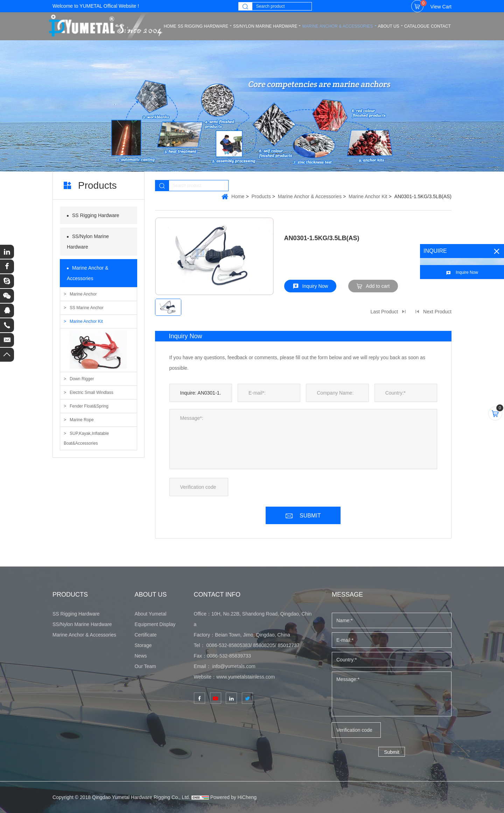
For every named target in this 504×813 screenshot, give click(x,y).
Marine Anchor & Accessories (337, 26)
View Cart (436, 5)
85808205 (264, 645)
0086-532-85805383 (228, 645)
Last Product (384, 312)
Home (238, 196)
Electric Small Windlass (92, 392)
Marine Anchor (83, 294)
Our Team (145, 666)
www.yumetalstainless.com (246, 677)
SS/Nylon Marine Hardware (265, 26)
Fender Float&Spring (89, 406)
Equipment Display (155, 624)
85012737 (288, 645)
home (170, 26)
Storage (143, 645)
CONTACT (441, 26)
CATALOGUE (417, 26)
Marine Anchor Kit (86, 321)
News (141, 656)
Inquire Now (467, 272)
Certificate (145, 635)
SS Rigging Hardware (203, 26)
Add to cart (378, 286)
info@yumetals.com (234, 666)
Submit (392, 752)
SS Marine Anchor (87, 308)
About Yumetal (150, 614)
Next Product (437, 312)
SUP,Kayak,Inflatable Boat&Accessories (86, 438)
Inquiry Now (315, 286)
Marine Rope (82, 420)
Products (261, 196)
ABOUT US (389, 26)
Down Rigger (82, 379)
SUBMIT (310, 516)
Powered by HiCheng (233, 797)
